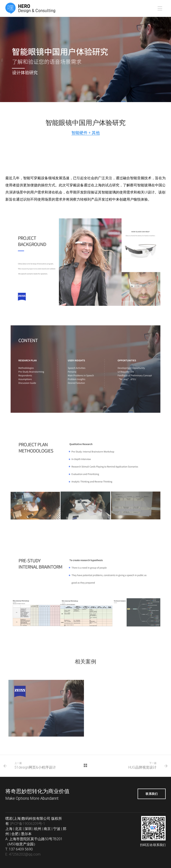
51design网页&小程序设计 (35, 767)
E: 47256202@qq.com (23, 854)
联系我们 (152, 794)
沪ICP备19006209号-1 (27, 824)
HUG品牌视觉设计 (142, 767)
